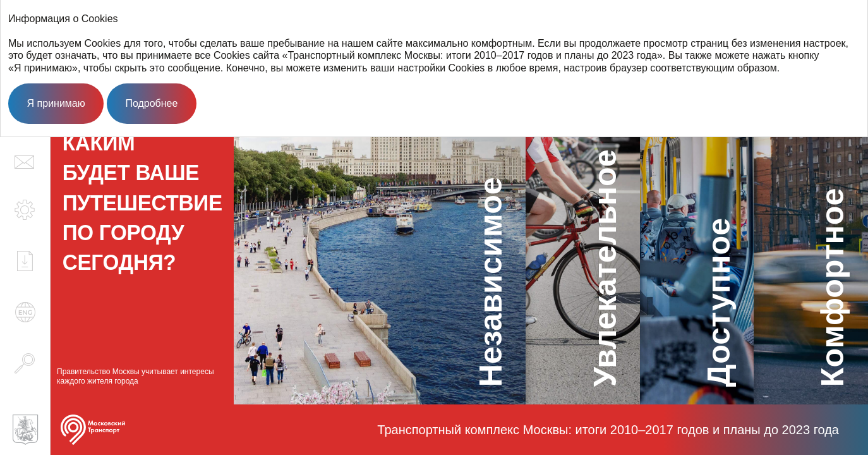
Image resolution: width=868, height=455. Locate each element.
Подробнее (151, 103)
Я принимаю (56, 103)
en (25, 312)
